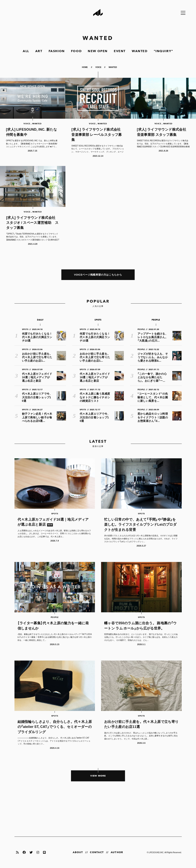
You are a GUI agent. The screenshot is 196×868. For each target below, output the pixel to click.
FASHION (57, 51)
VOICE (98, 67)
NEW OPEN (98, 51)
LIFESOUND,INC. (156, 852)
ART (39, 51)
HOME (85, 67)
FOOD (76, 51)
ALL (26, 51)
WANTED (140, 51)
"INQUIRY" (163, 51)
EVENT (120, 51)
